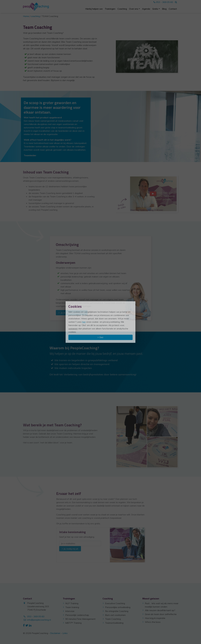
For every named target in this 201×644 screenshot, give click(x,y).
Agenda (146, 9)
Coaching (122, 9)
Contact (173, 9)
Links (65, 633)
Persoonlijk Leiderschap (77, 615)
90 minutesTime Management (80, 619)
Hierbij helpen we (94, 9)
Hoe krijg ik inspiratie (155, 618)
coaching (35, 16)
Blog (164, 9)
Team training (72, 607)
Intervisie (70, 611)
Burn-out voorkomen (115, 615)
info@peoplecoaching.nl (39, 620)
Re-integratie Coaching (117, 611)
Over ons (134, 9)
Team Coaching (113, 619)
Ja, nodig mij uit (71, 549)
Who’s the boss (153, 622)
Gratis (155, 9)
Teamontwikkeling (114, 623)
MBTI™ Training (73, 623)
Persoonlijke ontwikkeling (118, 607)
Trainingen (110, 9)
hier (84, 322)
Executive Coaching (115, 603)
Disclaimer (55, 633)
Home (26, 16)
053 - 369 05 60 (163, 2)
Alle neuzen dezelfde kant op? (160, 610)
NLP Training (72, 603)
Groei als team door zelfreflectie (161, 614)
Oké (101, 337)
